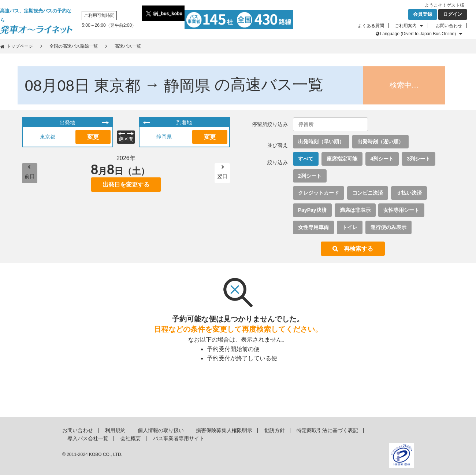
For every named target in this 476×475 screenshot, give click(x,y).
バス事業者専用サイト (179, 438)
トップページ (20, 46)
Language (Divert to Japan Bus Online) (418, 34)
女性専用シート (401, 210)
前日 (30, 176)
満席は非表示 (355, 210)
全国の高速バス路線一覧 (74, 46)
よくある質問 (371, 26)
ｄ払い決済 (409, 193)
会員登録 (423, 14)
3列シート (419, 159)
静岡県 (164, 137)
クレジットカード (319, 193)
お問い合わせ (449, 26)
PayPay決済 (312, 210)
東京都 (48, 137)
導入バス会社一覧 (88, 438)
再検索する (358, 249)
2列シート (310, 176)
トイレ (350, 227)
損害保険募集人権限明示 (224, 430)
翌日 (222, 176)
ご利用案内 (406, 26)
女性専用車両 (313, 227)
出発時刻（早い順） (321, 141)
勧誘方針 (275, 430)
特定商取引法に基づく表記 (327, 430)
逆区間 (126, 139)
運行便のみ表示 (388, 227)
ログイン (453, 14)
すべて (306, 159)
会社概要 (131, 438)
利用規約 (115, 430)
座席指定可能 (342, 159)
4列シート (382, 159)
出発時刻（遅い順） (380, 141)
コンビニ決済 (368, 193)
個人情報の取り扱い (161, 430)
